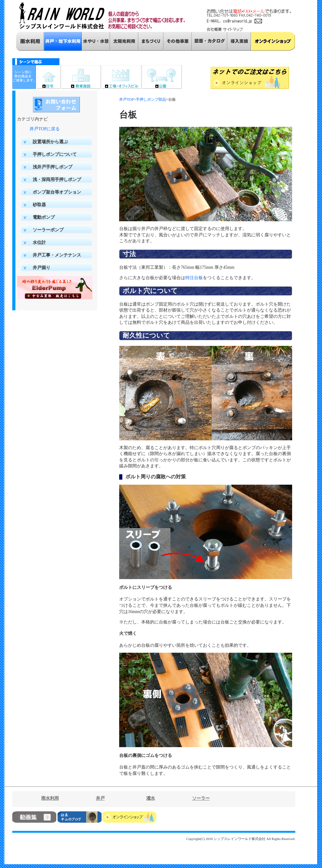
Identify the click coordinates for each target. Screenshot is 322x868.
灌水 (151, 798)
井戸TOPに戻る (45, 129)
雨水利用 (50, 798)
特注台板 (194, 278)
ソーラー (201, 798)
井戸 (100, 798)
